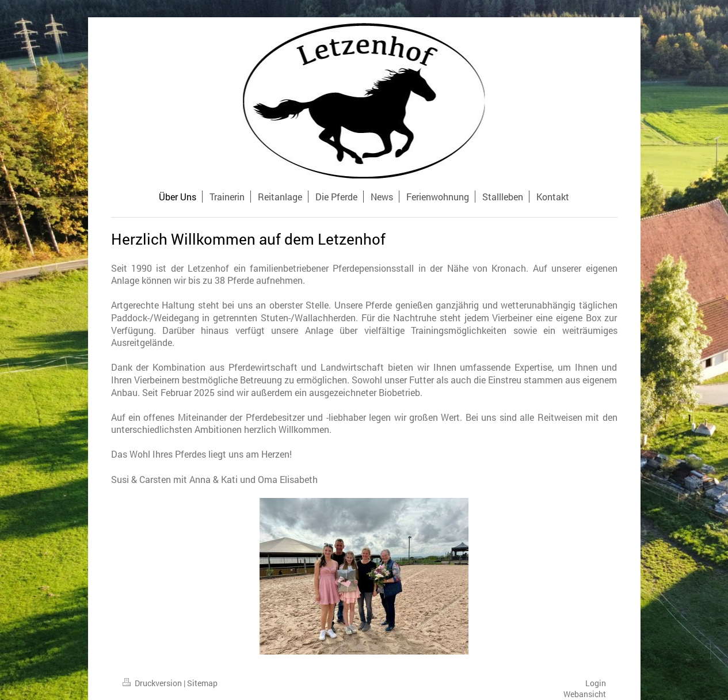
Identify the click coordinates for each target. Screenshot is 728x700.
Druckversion (153, 683)
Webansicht (585, 694)
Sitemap (202, 683)
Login (596, 683)
